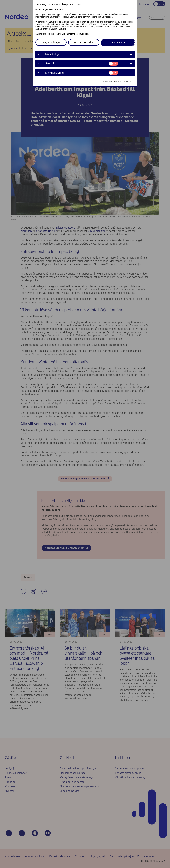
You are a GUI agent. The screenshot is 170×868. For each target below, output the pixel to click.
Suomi (60, 10)
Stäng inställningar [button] (51, 42)
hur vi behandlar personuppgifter (74, 34)
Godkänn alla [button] (118, 42)
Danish (39, 10)
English (46, 10)
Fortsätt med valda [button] (84, 42)
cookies (50, 34)
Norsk (53, 10)
